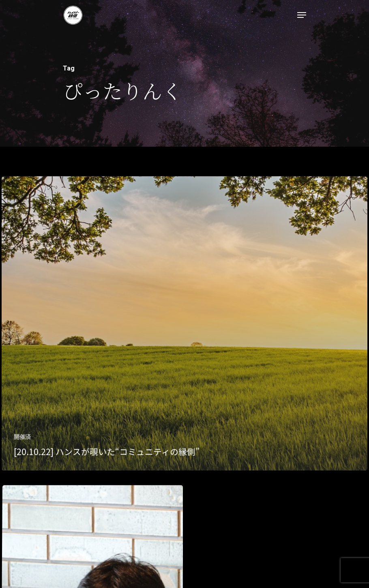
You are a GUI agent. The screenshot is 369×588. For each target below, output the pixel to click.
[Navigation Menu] (302, 15)
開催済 (22, 437)
